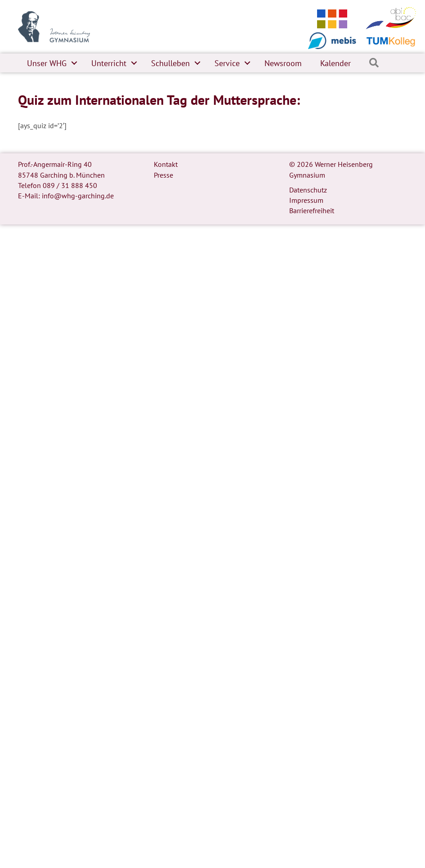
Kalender (336, 63)
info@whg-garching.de (78, 196)
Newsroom (283, 63)
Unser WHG (47, 63)
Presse (163, 175)
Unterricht (109, 63)
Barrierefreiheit (312, 210)
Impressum (306, 200)
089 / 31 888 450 (70, 185)
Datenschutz (308, 190)
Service (227, 63)
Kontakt (166, 164)
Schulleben (170, 63)
